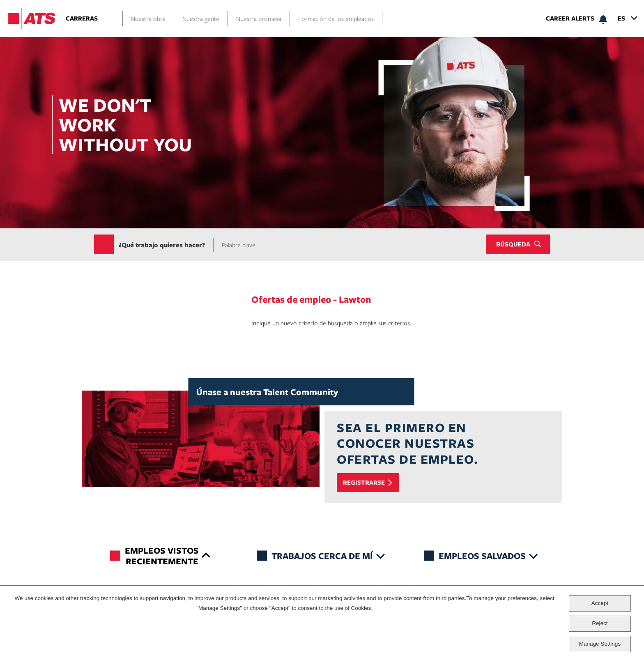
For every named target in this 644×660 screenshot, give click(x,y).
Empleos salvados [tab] (482, 555)
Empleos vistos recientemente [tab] (162, 555)
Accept (600, 603)
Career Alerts (570, 18)
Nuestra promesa (259, 18)
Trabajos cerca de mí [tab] (322, 555)
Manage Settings (600, 644)
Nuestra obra (148, 18)
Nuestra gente (201, 18)
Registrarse (364, 482)
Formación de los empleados (336, 18)
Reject (600, 623)
